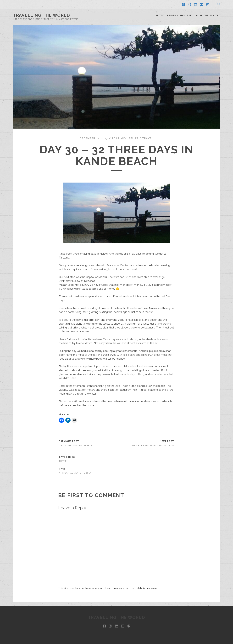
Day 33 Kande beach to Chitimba (153, 445)
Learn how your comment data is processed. (132, 588)
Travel (148, 138)
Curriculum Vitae (208, 15)
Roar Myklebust (125, 138)
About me (186, 15)
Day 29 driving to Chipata (76, 445)
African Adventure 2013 (75, 473)
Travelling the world (41, 15)
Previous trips (166, 15)
